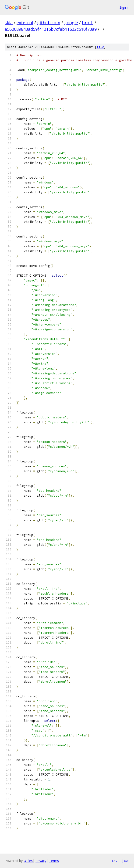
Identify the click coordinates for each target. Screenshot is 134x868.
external (25, 23)
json (126, 861)
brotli (88, 23)
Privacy (41, 861)
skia (9, 23)
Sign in (124, 7)
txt (114, 861)
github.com (49, 23)
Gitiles (28, 861)
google (71, 23)
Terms (54, 861)
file (100, 47)
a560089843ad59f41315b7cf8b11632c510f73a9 (51, 29)
